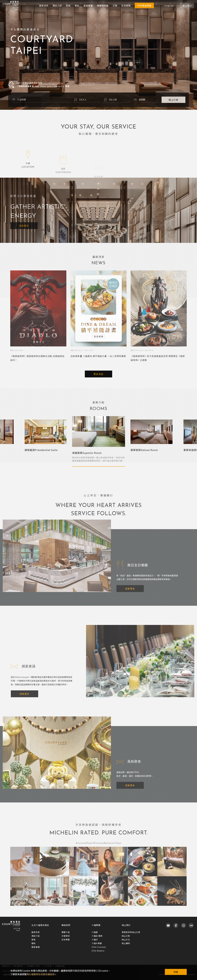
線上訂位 (126, 940)
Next (194, 443)
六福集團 (96, 925)
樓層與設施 (103, 5)
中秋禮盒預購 (144, 5)
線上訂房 (126, 936)
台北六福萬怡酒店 (40, 925)
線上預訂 (187, 5)
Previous (3, 443)
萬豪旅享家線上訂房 (131, 932)
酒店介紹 (57, 5)
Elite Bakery (98, 951)
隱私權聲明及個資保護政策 (40, 974)
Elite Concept (99, 947)
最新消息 (44, 5)
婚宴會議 (88, 5)
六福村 (95, 940)
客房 (68, 5)
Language (171, 5)
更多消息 (99, 374)
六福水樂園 (97, 943)
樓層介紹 (66, 932)
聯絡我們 (66, 925)
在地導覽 (126, 5)
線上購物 (126, 943)
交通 (115, 5)
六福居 (95, 932)
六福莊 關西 (97, 936)
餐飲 (77, 5)
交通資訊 (66, 936)
